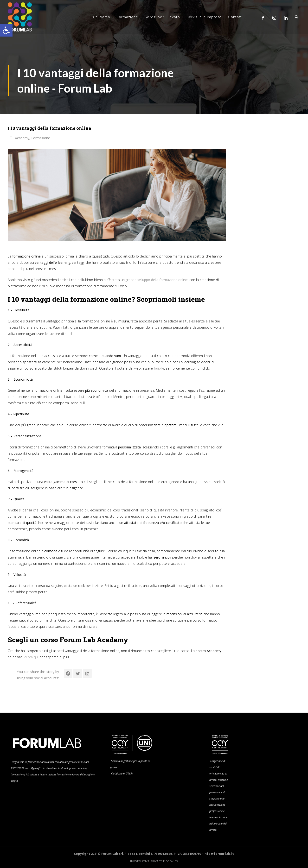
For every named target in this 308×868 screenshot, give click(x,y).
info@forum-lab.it (219, 854)
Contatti (235, 17)
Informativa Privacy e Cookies (154, 861)
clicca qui (31, 657)
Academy (22, 138)
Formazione (127, 17)
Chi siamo (102, 17)
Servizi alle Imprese (204, 17)
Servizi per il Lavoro (162, 17)
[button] (6, 30)
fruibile (159, 368)
